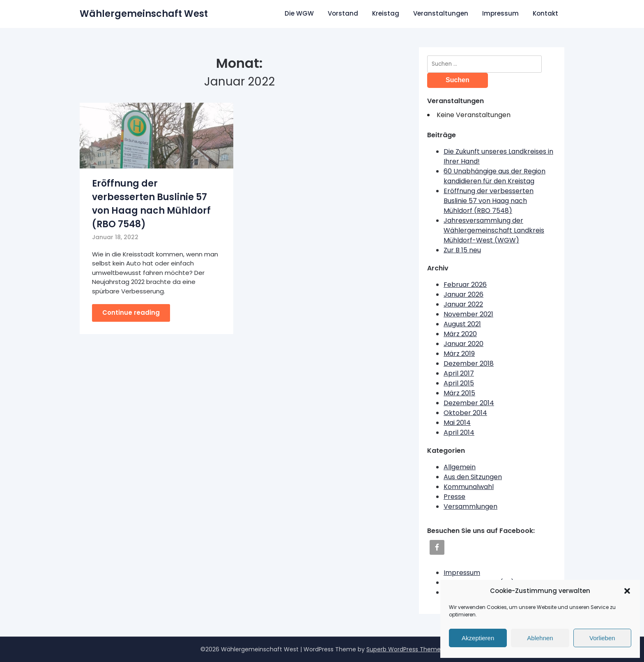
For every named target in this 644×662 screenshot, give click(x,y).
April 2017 (459, 373)
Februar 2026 (465, 285)
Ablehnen (540, 638)
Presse (454, 497)
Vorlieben (602, 638)
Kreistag (386, 13)
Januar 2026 (463, 294)
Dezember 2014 (469, 403)
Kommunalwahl (469, 487)
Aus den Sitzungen (473, 477)
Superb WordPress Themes (405, 649)
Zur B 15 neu (462, 250)
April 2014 (459, 432)
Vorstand (343, 13)
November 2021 (468, 314)
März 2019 (459, 354)
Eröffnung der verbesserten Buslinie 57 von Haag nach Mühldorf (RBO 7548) (489, 201)
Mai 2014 (457, 423)
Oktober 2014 (465, 413)
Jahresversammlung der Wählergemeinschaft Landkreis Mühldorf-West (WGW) (494, 230)
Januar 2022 (463, 304)
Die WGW (299, 13)
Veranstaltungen (441, 13)
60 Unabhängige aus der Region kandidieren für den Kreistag (494, 176)
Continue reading (131, 313)
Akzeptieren (478, 638)
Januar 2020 (463, 344)
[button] (627, 591)
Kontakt (545, 13)
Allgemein (460, 467)
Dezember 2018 (469, 363)
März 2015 (459, 393)
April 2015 (459, 383)
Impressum (500, 13)
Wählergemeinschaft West (144, 14)
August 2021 (462, 324)
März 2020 (460, 334)
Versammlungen (470, 506)
